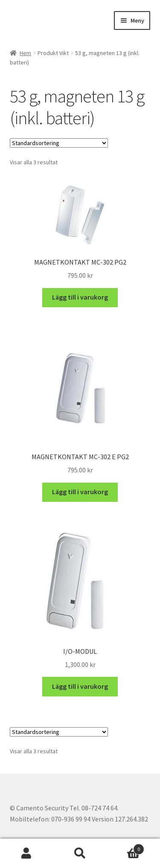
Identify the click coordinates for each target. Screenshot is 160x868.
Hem (25, 53)
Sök (80, 853)
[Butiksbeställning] (59, 143)
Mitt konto (27, 853)
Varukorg (125, 847)
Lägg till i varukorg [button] (80, 297)
